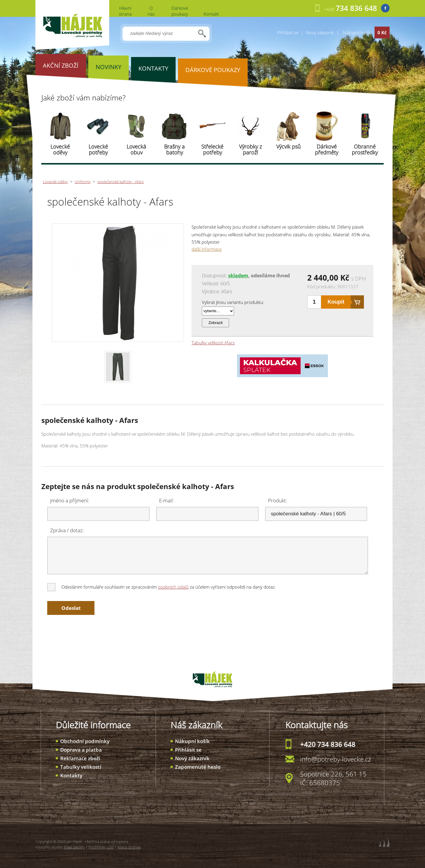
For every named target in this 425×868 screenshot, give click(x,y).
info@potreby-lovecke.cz (336, 759)
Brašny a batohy (174, 149)
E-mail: (166, 500)
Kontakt (211, 14)
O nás (151, 11)
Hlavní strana (125, 11)
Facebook (385, 8)
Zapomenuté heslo (198, 767)
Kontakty (71, 775)
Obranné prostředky (365, 149)
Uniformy (83, 182)
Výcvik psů (288, 146)
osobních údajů (173, 587)
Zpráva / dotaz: (67, 530)
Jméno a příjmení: (70, 500)
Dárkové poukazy (180, 11)
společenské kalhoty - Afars (121, 182)
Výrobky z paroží (250, 149)
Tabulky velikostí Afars (213, 343)
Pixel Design (74, 847)
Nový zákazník (320, 32)
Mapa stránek (129, 847)
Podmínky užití (101, 847)
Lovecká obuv (136, 149)
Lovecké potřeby (98, 149)
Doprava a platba (81, 750)
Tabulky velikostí (81, 767)
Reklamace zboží (80, 758)
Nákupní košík (192, 741)
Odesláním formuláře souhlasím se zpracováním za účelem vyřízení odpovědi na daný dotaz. (162, 587)
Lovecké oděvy (60, 149)
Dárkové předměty (327, 149)
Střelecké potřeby (212, 149)
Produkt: (278, 500)
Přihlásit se (288, 32)
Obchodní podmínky (85, 741)
